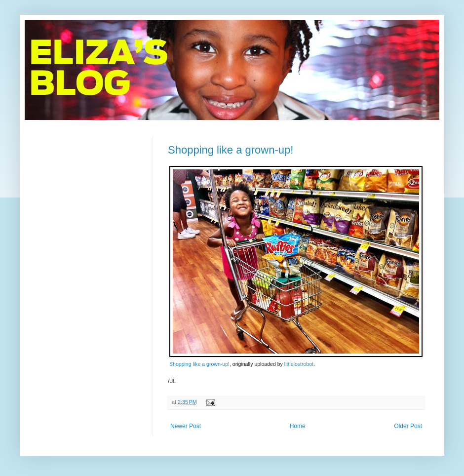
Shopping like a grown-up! (231, 150)
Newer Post (186, 426)
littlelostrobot (299, 364)
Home (298, 426)
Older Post (408, 426)
